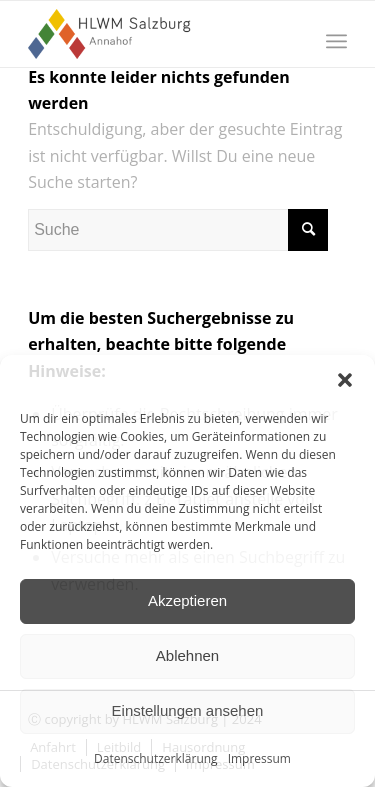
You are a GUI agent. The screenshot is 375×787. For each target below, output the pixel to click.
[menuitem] (336, 41)
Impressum (259, 758)
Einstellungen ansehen (188, 710)
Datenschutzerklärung (156, 758)
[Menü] (336, 41)
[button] (345, 380)
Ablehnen (187, 655)
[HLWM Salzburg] (155, 34)
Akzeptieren (187, 600)
